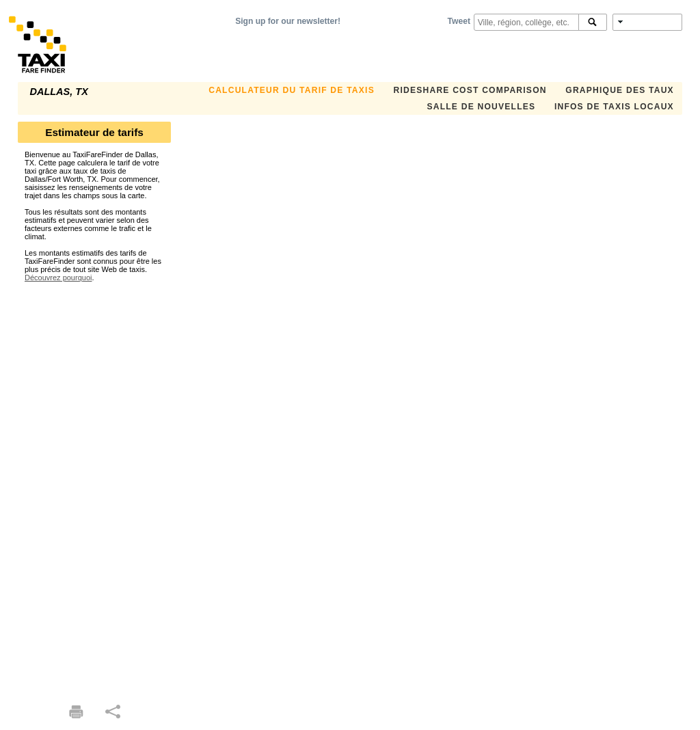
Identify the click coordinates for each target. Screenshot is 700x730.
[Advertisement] (94, 487)
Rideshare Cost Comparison (470, 90)
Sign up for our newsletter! (288, 21)
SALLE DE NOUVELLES (481, 107)
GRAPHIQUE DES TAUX (620, 90)
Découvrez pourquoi (58, 278)
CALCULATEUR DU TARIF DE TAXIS (292, 90)
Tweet (459, 21)
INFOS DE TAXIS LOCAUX (614, 107)
